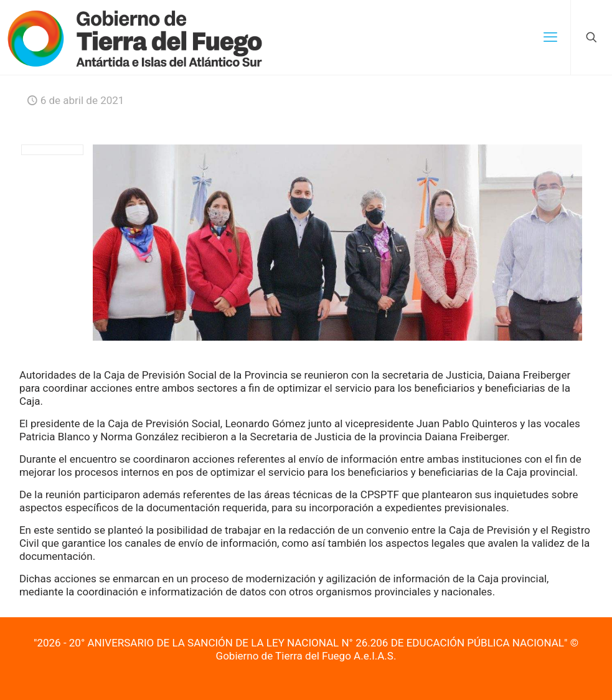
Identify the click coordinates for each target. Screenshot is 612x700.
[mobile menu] (550, 37)
